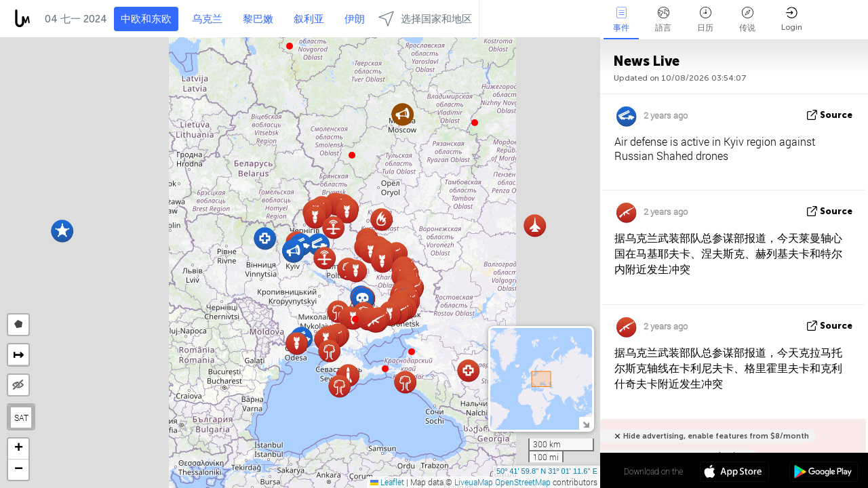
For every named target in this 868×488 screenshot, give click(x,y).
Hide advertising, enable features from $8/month (716, 436)
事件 (621, 20)
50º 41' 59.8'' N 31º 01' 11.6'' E (547, 471)
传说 (747, 20)
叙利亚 (309, 19)
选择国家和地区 (425, 19)
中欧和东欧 (146, 19)
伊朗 (355, 19)
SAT (21, 418)
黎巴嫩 (258, 19)
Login (792, 19)
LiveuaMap (474, 482)
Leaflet (387, 482)
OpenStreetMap (523, 482)
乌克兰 (207, 19)
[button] (355, 319)
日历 (705, 20)
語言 (663, 20)
